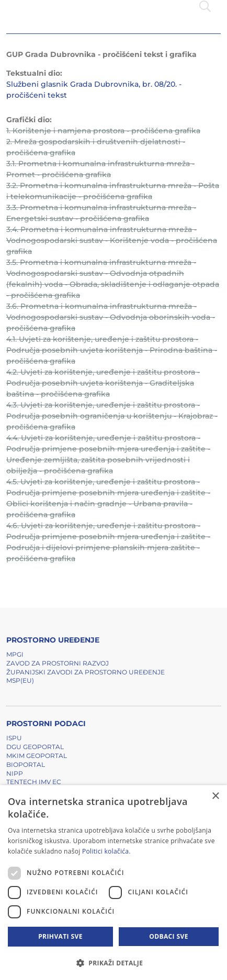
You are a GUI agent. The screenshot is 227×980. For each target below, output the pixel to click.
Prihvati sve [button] (60, 936)
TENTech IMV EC (34, 782)
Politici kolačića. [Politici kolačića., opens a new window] (106, 851)
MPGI (15, 654)
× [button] (215, 796)
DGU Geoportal (35, 747)
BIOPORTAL (26, 765)
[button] (113, 963)
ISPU (14, 738)
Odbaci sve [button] (169, 936)
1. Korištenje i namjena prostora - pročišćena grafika (103, 131)
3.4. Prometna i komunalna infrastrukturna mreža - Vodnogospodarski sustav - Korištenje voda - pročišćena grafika (112, 240)
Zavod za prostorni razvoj (58, 663)
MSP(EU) (20, 680)
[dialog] (113, 883)
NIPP (15, 773)
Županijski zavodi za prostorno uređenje (86, 672)
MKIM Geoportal (37, 756)
